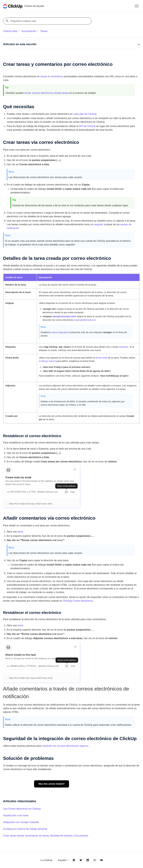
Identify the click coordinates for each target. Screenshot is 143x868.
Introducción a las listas (16, 815)
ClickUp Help (10, 31)
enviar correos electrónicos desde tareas (46, 93)
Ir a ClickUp (46, 860)
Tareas (44, 31)
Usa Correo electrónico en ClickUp (22, 809)
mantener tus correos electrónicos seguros (65, 746)
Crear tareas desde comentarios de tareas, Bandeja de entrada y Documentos (46, 836)
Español (64, 860)
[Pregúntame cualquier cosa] (48, 21)
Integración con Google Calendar (21, 822)
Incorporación (29, 31)
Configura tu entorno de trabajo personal (25, 829)
